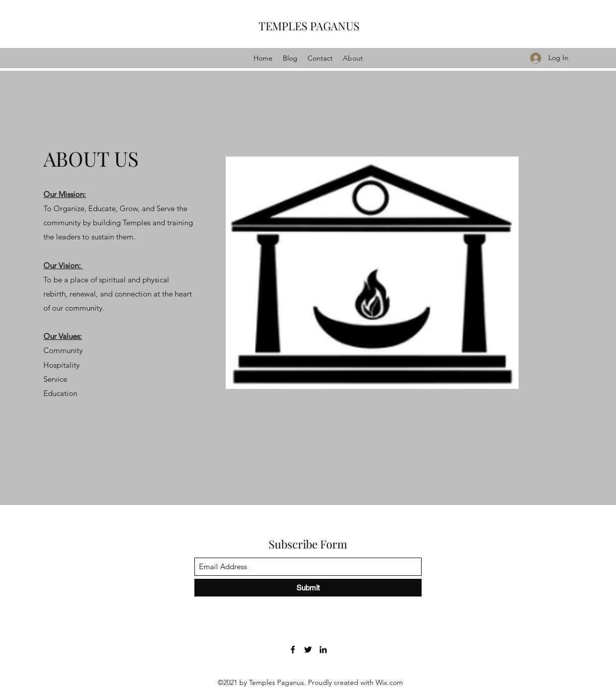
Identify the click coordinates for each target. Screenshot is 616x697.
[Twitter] (308, 650)
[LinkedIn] (323, 650)
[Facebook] (293, 650)
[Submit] (308, 588)
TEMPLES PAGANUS (309, 26)
